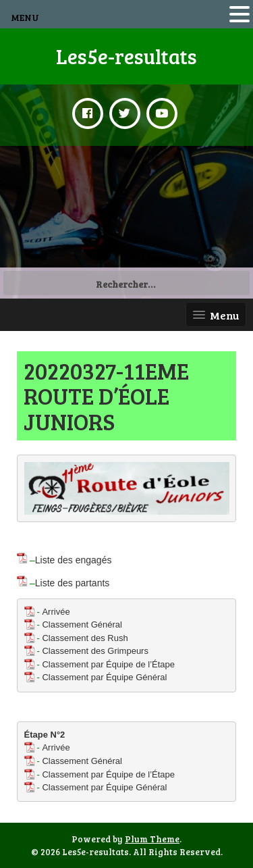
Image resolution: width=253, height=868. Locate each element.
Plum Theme (152, 839)
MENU (25, 17)
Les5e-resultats (126, 56)
